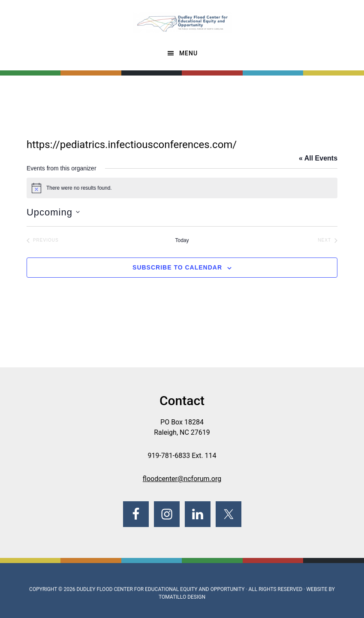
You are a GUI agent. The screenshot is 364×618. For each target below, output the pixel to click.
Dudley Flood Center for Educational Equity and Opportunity (160, 589)
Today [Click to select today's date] (182, 240)
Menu (188, 53)
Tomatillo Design (182, 597)
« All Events (318, 158)
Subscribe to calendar (177, 267)
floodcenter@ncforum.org (182, 479)
